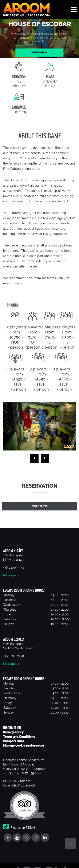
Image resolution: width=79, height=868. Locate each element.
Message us (11, 575)
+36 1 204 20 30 (14, 656)
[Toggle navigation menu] (74, 10)
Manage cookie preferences (24, 746)
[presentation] (34, 458)
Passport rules (14, 741)
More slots (40, 506)
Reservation (39, 53)
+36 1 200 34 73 (13, 568)
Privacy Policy (13, 732)
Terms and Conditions (19, 737)
